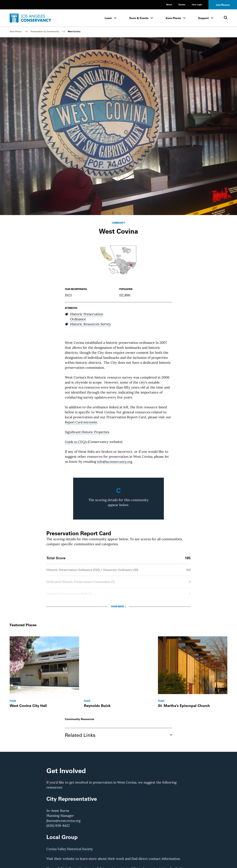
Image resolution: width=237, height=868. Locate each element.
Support (203, 18)
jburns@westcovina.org (64, 821)
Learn (108, 18)
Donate (182, 4)
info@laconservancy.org (115, 462)
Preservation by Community (45, 31)
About (169, 4)
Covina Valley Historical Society (71, 849)
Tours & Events (139, 18)
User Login (197, 4)
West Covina (74, 31)
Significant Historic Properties (88, 432)
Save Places (173, 18)
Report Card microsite (82, 422)
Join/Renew (223, 5)
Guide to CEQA (77, 442)
